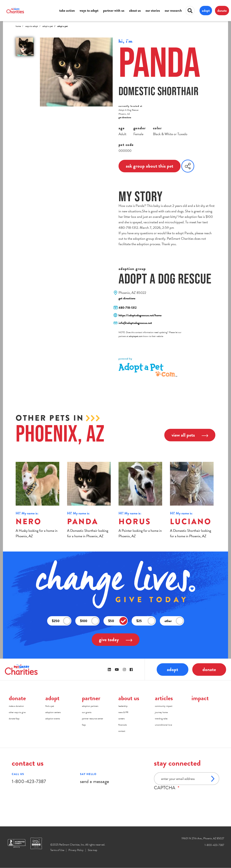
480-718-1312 (128, 308)
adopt (206, 10)
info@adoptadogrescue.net (135, 323)
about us (135, 11)
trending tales (161, 719)
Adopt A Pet (48, 26)
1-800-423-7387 (29, 781)
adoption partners (90, 706)
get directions (125, 117)
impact (200, 698)
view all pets (190, 435)
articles (164, 698)
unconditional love (163, 725)
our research (173, 11)
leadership (123, 706)
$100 (90, 621)
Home (18, 26)
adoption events (53, 719)
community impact (164, 706)
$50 (118, 621)
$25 (146, 621)
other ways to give (17, 712)
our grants (87, 712)
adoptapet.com (136, 336)
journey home (161, 712)
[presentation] (184, 798)
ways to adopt (89, 11)
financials (123, 725)
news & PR (123, 712)
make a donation (16, 706)
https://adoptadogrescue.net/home (140, 315)
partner (91, 698)
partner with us (114, 11)
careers (121, 719)
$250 (61, 621)
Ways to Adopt (32, 26)
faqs (84, 725)
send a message (94, 781)
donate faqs (14, 719)
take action (67, 11)
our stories (153, 11)
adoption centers (53, 712)
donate (222, 10)
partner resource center (93, 719)
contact (122, 731)
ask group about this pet (150, 166)
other (174, 621)
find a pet (50, 706)
